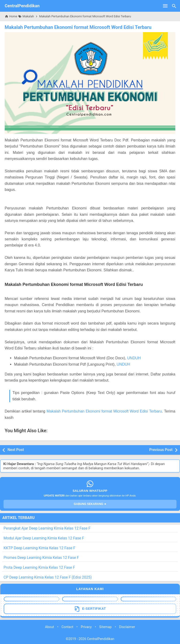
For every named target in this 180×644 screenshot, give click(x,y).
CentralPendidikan (22, 6)
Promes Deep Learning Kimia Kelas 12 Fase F (41, 558)
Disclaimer (127, 627)
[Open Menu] (165, 6)
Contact (67, 627)
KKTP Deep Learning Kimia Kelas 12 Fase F (39, 548)
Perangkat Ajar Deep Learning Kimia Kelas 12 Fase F (47, 528)
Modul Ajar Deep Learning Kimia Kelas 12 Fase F (44, 538)
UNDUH (134, 358)
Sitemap (105, 627)
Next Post (16, 450)
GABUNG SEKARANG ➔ (90, 504)
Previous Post (161, 450)
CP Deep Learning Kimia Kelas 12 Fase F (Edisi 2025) (48, 577)
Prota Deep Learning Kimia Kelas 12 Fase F (39, 567)
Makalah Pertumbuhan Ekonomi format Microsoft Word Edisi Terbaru (77, 27)
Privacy (86, 627)
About (49, 627)
